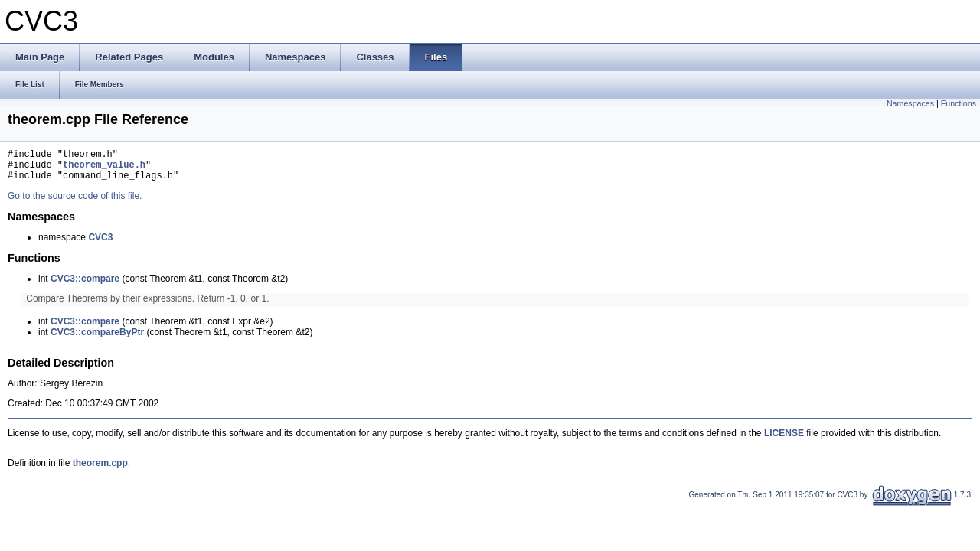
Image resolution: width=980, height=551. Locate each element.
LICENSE (784, 440)
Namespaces (910, 103)
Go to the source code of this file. (75, 203)
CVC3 (100, 244)
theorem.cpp (100, 470)
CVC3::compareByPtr (97, 339)
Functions (959, 103)
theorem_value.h (104, 169)
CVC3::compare (85, 285)
